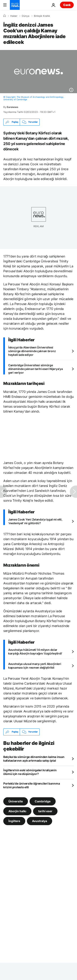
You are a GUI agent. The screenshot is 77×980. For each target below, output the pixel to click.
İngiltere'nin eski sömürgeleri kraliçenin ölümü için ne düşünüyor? (30, 772)
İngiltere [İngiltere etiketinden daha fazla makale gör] (14, 821)
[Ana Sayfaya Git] (15, 5)
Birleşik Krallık (42, 16)
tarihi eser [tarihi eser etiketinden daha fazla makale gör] (45, 811)
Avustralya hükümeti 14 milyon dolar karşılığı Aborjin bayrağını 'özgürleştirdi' (35, 652)
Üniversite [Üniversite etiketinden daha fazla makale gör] (16, 801)
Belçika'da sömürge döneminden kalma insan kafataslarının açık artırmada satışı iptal (34, 759)
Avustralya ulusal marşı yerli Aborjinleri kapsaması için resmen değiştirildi (35, 666)
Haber (14, 16)
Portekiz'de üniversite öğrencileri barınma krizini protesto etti (32, 785)
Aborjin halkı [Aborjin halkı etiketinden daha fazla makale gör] (17, 811)
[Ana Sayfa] (5, 16)
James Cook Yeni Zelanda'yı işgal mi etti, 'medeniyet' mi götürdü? (35, 521)
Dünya (26, 16)
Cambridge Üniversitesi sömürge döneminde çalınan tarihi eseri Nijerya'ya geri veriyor (36, 369)
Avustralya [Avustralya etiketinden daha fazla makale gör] (40, 821)
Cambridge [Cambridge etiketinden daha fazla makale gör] (43, 801)
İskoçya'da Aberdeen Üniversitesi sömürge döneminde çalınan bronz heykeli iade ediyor (32, 351)
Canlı (67, 5)
